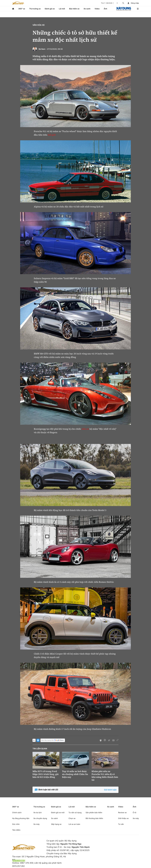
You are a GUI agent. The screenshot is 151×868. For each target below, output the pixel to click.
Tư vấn (121, 824)
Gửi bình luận (110, 790)
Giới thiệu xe (123, 818)
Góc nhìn (16, 824)
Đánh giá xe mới (58, 813)
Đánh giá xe (50, 9)
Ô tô (134, 813)
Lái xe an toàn (74, 824)
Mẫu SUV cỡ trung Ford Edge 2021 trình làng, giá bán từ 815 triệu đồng (46, 774)
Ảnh (105, 9)
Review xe (122, 813)
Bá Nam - (43, 49)
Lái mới (62, 9)
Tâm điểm (16, 830)
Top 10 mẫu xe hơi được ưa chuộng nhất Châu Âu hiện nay (75, 774)
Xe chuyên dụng (40, 818)
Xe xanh (87, 9)
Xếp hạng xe (56, 824)
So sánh (54, 818)
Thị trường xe (35, 9)
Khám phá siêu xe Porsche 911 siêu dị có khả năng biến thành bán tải (105, 776)
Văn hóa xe (39, 25)
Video (97, 9)
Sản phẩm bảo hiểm (94, 813)
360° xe (22, 9)
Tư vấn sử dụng (75, 813)
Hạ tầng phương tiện (21, 818)
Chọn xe (72, 818)
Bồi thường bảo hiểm (94, 818)
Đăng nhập (135, 3)
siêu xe (85, 429)
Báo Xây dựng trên (53, 740)
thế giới (52, 135)
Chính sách (17, 813)
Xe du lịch (37, 813)
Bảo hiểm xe (74, 9)
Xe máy (36, 824)
